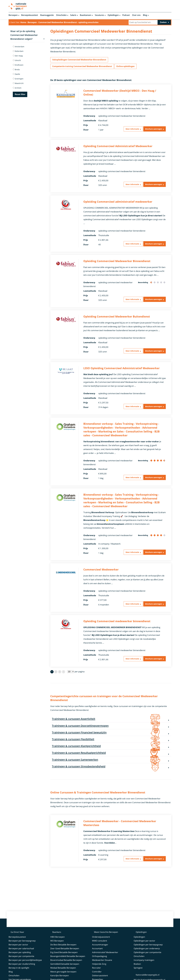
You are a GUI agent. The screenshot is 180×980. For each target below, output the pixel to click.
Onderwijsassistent (101, 945)
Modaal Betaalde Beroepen (63, 976)
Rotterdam (18, 52)
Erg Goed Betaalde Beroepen (64, 961)
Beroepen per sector (18, 953)
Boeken (137, 972)
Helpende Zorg (99, 972)
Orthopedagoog (99, 965)
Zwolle (16, 75)
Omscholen (61, 15)
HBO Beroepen (57, 945)
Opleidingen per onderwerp (147, 957)
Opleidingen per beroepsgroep (148, 953)
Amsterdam (19, 47)
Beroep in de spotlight (19, 976)
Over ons (136, 15)
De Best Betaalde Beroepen (63, 953)
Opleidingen (113, 15)
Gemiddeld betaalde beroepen (65, 972)
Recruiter (96, 976)
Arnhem (17, 88)
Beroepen (13, 15)
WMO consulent (100, 949)
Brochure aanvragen (152, 131)
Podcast (126, 15)
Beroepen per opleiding (20, 961)
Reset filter (20, 95)
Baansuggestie (47, 15)
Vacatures (99, 15)
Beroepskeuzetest (30, 15)
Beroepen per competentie (21, 965)
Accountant (97, 957)
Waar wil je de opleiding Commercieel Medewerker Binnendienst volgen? (27, 36)
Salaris (73, 15)
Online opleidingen (130, 68)
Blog (145, 15)
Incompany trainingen (144, 968)
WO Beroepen (57, 949)
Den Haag (18, 56)
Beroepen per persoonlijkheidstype (25, 968)
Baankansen (86, 15)
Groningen (18, 79)
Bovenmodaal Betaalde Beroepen (66, 968)
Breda (16, 70)
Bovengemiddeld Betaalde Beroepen (68, 965)
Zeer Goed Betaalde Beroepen (65, 957)
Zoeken (163, 23)
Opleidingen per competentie (147, 961)
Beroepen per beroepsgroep (22, 949)
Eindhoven (18, 65)
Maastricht (18, 84)
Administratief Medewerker (105, 961)
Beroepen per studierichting (22, 972)
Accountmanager (100, 953)
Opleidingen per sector (144, 949)
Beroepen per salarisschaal (21, 957)
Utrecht (17, 61)
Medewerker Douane (102, 968)
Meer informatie (127, 131)
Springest (138, 976)
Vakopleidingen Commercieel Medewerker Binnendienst (81, 60)
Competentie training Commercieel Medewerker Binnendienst (84, 68)
